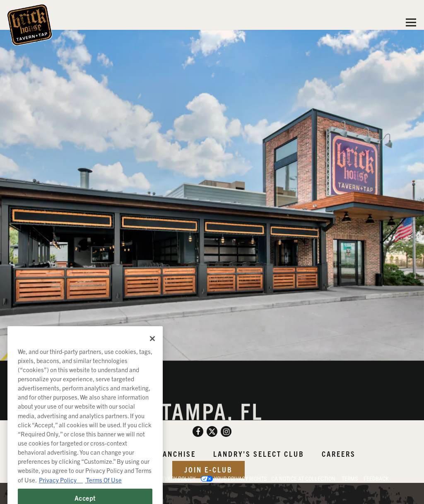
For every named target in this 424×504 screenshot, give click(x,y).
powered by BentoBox (43, 493)
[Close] (152, 354)
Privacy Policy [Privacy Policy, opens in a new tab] (61, 495)
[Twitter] (212, 431)
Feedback (376, 479)
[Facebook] (198, 431)
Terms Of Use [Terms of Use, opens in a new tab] (103, 495)
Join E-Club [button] (208, 469)
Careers (339, 454)
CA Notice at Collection (303, 479)
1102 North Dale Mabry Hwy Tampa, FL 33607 (212, 418)
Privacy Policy (176, 479)
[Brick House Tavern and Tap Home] (30, 24)
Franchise (175, 454)
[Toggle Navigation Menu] (411, 23)
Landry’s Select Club (259, 454)
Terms (350, 479)
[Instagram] (226, 431)
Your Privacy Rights (240, 479)
